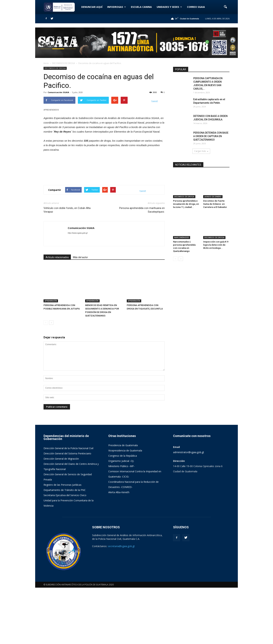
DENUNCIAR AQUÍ (92, 7)
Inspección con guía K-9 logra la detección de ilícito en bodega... (216, 228)
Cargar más (201, 151)
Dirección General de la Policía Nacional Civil (68, 505)
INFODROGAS (117, 7)
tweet (155, 101)
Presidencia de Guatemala (123, 502)
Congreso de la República (123, 512)
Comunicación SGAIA (58, 92)
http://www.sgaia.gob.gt (78, 301)
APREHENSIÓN (51, 357)
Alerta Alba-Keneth (119, 549)
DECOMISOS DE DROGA (55, 68)
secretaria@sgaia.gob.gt (121, 603)
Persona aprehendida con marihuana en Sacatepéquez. (142, 278)
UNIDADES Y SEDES (169, 7)
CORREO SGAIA (196, 7)
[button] (225, 7)
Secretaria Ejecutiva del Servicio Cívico (65, 552)
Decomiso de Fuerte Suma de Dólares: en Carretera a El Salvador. (215, 196)
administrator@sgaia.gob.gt (189, 509)
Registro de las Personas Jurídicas (63, 541)
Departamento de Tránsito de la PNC (65, 546)
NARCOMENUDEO (182, 221)
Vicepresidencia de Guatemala (125, 507)
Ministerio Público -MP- (121, 522)
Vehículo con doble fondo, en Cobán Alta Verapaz (67, 278)
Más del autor (80, 325)
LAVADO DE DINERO (213, 188)
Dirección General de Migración (61, 515)
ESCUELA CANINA (141, 7)
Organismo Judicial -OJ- (121, 517)
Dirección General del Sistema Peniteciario (67, 510)
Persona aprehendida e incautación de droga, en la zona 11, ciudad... (186, 196)
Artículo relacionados (57, 325)
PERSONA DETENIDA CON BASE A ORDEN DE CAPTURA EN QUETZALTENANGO (211, 136)
